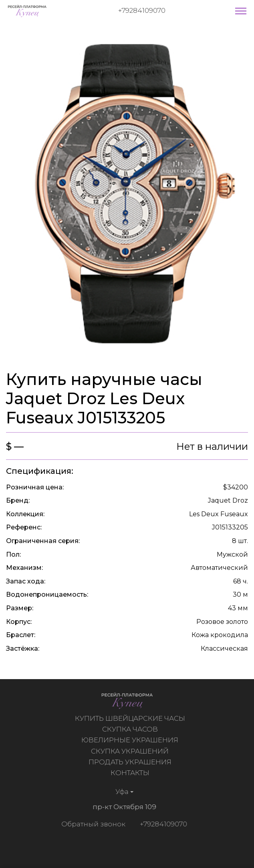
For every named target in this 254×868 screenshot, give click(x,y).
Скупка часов (131, 729)
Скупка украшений (131, 751)
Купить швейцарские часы (131, 718)
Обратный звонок (92, 824)
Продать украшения (131, 762)
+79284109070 (142, 10)
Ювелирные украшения (131, 740)
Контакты (131, 773)
